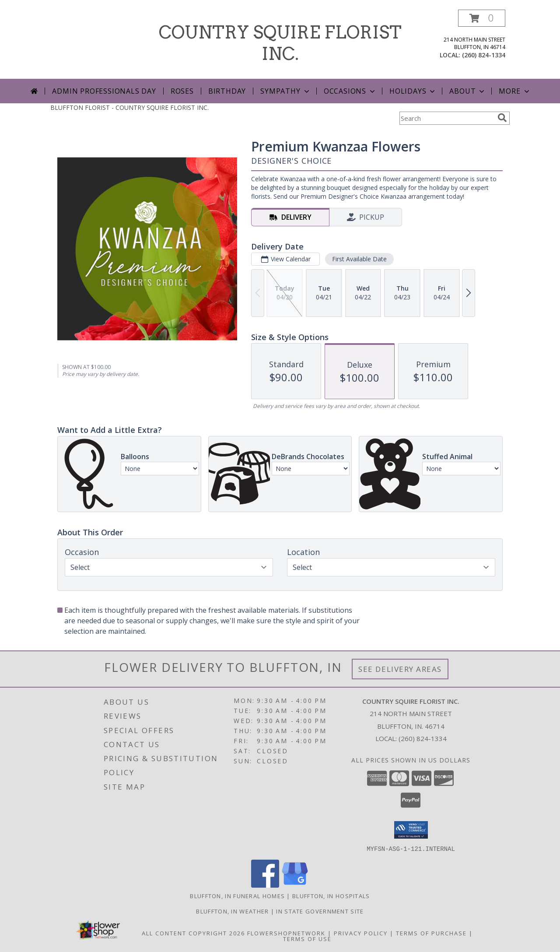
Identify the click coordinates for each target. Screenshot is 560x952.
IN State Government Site (320, 911)
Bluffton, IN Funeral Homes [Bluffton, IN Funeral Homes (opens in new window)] (237, 896)
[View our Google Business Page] (295, 885)
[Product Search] (447, 118)
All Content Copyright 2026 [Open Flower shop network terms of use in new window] (193, 933)
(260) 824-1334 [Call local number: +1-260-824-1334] (484, 55)
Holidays (413, 91)
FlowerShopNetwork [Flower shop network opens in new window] (286, 933)
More (515, 91)
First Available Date (359, 259)
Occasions (350, 91)
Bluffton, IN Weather (232, 911)
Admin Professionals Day (104, 91)
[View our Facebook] (265, 885)
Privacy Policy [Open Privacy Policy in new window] (361, 933)
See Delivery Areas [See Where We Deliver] (400, 669)
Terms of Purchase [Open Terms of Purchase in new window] (431, 933)
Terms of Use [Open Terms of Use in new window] (307, 938)
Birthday (227, 91)
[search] (502, 118)
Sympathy (285, 91)
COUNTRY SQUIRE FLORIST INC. (280, 43)
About (468, 91)
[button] (482, 18)
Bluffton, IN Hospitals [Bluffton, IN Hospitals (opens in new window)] (331, 896)
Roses (182, 91)
